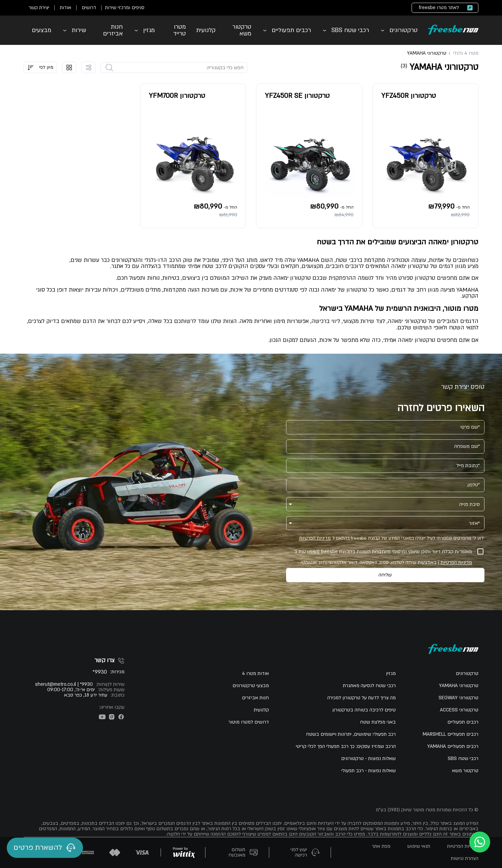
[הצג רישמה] (88, 67)
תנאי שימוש (419, 846)
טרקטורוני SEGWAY (458, 698)
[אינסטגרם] (112, 717)
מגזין (149, 30)
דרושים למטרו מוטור (249, 722)
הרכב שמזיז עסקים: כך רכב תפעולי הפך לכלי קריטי (346, 747)
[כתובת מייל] (385, 466)
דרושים (89, 8)
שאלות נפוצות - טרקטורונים (368, 759)
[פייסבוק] (121, 717)
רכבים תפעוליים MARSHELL (451, 734)
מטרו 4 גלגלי (466, 53)
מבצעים (41, 30)
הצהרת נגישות (465, 859)
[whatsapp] (480, 842)
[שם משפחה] (385, 446)
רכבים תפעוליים (291, 30)
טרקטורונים (403, 30)
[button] (40, 67)
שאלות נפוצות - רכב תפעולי (369, 771)
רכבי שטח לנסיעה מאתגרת (369, 686)
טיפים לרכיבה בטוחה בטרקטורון (364, 710)
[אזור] (390, 520)
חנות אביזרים (113, 30)
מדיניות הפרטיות (315, 538)
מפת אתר (381, 846)
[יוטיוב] (102, 717)
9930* (100, 672)
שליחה (385, 575)
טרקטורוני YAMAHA (459, 686)
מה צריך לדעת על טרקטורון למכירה (361, 698)
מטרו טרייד (179, 30)
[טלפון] (385, 485)
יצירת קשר (39, 8)
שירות (79, 30)
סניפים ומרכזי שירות (125, 8)
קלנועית (206, 30)
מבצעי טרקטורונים (251, 686)
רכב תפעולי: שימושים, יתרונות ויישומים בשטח (351, 734)
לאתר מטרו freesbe (439, 8)
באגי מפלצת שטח (378, 722)
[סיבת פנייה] (390, 501)
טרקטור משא (242, 30)
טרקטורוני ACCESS (459, 710)
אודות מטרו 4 (255, 674)
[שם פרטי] (385, 427)
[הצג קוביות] (69, 67)
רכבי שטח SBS (350, 30)
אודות (65, 8)
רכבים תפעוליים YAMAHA (453, 747)
